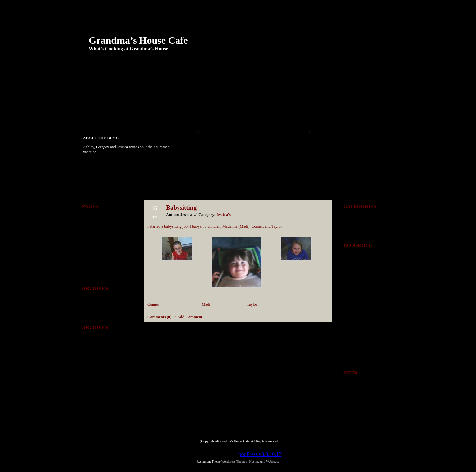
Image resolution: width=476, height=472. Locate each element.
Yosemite (156, 124)
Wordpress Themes (97, 358)
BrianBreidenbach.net (361, 285)
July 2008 (90, 302)
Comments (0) (159, 317)
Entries (353, 395)
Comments (95, 350)
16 (352, 335)
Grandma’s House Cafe (138, 40)
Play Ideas (326, 106)
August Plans (209, 140)
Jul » (375, 357)
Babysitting (181, 207)
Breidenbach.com (357, 259)
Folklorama (162, 106)
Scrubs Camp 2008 (213, 167)
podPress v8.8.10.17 (260, 454)
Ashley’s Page (107, 106)
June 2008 (90, 311)
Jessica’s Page (275, 106)
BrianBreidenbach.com (362, 276)
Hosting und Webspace (264, 462)
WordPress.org (355, 413)
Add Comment (190, 317)
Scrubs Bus (207, 158)
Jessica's (224, 215)
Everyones (352, 220)
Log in (349, 387)
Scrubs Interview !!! (214, 149)
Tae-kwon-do (106, 124)
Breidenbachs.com (358, 268)
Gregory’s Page (218, 106)
